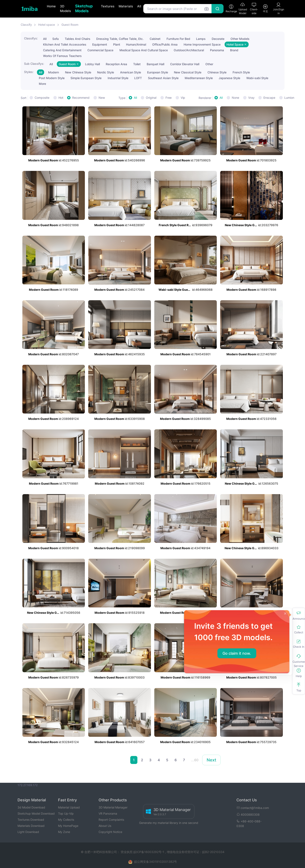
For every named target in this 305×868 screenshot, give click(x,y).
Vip (183, 98)
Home (51, 6)
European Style (158, 72)
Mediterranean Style (199, 78)
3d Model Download (31, 807)
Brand (234, 50)
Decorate (218, 39)
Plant (117, 44)
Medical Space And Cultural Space (144, 50)
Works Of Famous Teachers (62, 56)
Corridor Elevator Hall (185, 64)
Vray (251, 98)
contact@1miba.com (253, 808)
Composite (42, 98)
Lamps (201, 39)
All (139, 6)
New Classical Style (188, 72)
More (42, 84)
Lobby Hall (92, 64)
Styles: (29, 72)
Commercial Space (100, 50)
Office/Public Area (165, 44)
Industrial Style (118, 78)
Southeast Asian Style (163, 78)
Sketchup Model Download (36, 813)
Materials (126, 6)
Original (151, 98)
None (235, 98)
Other (209, 64)
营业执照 (127, 852)
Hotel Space (237, 44)
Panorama (217, 50)
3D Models (65, 9)
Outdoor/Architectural (189, 50)
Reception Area (116, 64)
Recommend (81, 98)
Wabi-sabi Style (257, 78)
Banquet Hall (155, 64)
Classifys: (31, 38)
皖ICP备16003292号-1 (149, 852)
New (102, 98)
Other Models (240, 39)
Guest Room (70, 25)
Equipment (100, 44)
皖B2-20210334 (213, 852)
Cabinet (155, 39)
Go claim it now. (237, 653)
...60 (195, 760)
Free (169, 98)
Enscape (269, 98)
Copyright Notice (110, 832)
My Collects (66, 820)
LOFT (138, 78)
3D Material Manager (113, 807)
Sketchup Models (84, 8)
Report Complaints (111, 820)
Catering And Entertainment (62, 50)
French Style (241, 72)
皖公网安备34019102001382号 (156, 862)
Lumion (289, 98)
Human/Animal (136, 44)
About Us (105, 826)
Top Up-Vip (66, 813)
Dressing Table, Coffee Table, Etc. (120, 39)
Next (211, 760)
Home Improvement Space (202, 44)
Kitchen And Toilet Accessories (65, 44)
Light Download (28, 832)
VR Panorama (108, 813)
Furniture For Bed (178, 39)
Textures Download (31, 820)
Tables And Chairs (78, 39)
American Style (131, 72)
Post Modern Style (52, 78)
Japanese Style (229, 78)
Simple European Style (86, 78)
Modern (54, 72)
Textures (108, 6)
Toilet (137, 64)
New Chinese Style (78, 72)
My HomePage (68, 826)
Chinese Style (217, 72)
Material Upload (69, 807)
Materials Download (31, 826)
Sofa (56, 39)
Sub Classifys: (34, 64)
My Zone (64, 832)
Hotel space (47, 25)
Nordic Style (106, 72)
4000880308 (248, 815)
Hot (61, 98)
